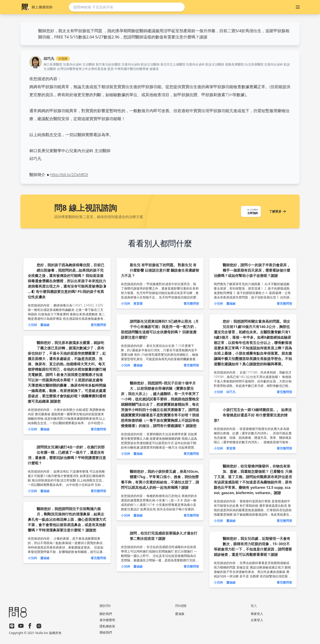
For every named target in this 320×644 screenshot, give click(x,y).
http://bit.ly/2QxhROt (69, 175)
